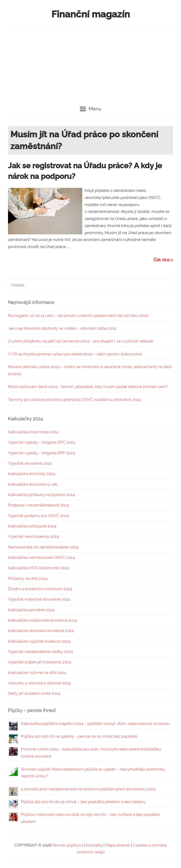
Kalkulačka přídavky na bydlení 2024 (41, 495)
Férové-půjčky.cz (68, 845)
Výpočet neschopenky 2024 (33, 536)
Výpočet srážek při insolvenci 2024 (40, 662)
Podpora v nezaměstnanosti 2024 (39, 505)
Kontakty (94, 845)
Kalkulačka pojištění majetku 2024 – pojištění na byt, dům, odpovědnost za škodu (95, 724)
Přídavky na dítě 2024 (28, 578)
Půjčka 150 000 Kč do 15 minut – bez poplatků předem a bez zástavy (83, 802)
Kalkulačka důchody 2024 (32, 474)
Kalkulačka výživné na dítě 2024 (37, 673)
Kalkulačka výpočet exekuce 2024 (39, 641)
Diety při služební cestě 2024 (34, 693)
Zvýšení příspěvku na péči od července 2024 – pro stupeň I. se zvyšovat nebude (81, 341)
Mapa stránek (118, 845)
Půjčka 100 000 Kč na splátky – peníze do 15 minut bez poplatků (79, 736)
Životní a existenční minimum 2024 (40, 589)
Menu (91, 109)
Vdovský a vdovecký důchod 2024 (39, 683)
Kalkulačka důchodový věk (33, 484)
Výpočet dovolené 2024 (30, 463)
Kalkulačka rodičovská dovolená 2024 (43, 620)
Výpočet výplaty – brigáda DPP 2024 (41, 453)
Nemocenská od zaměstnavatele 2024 (43, 547)
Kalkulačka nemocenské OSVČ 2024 (41, 557)
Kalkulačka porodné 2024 (31, 610)
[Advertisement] (90, 66)
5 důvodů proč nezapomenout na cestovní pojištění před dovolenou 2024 (88, 789)
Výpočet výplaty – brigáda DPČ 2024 (42, 442)
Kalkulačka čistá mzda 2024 (33, 432)
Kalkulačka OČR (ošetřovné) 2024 (39, 568)
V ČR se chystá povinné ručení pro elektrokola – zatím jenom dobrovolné (75, 354)
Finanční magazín (91, 14)
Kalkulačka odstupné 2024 (32, 526)
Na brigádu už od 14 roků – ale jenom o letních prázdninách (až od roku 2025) (78, 316)
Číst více (161, 260)
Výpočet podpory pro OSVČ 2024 (38, 516)
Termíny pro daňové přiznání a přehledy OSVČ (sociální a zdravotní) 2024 (74, 400)
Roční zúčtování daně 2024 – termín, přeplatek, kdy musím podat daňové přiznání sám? (88, 387)
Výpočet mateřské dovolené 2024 (39, 599)
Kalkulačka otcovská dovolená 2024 (41, 631)
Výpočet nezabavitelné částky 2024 (40, 652)
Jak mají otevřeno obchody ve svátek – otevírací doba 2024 (62, 328)
